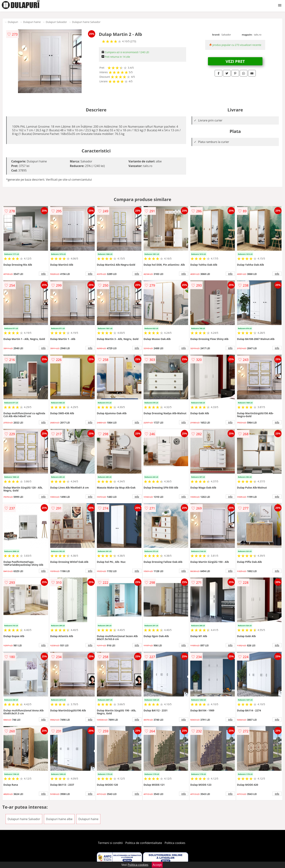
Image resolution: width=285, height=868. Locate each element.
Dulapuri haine (32, 22)
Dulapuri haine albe (59, 819)
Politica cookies (175, 843)
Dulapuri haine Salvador (86, 22)
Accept (157, 865)
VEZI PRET (235, 61)
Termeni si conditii (110, 843)
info (43, 274)
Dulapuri (13, 22)
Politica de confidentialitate (144, 843)
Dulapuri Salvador (56, 22)
